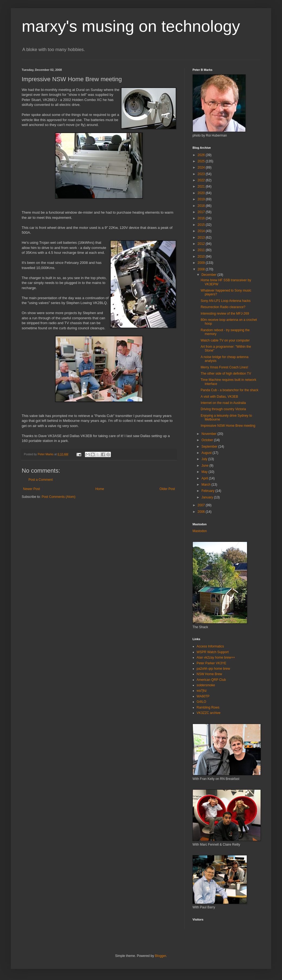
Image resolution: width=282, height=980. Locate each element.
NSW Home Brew (209, 674)
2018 (202, 206)
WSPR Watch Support (213, 652)
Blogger (160, 956)
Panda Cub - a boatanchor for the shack (230, 390)
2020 (202, 193)
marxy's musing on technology (131, 26)
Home (100, 489)
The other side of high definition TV (226, 374)
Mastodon (200, 531)
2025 (202, 161)
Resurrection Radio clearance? (223, 307)
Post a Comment (41, 480)
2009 (202, 263)
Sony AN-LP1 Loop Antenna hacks (226, 301)
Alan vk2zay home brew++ (216, 657)
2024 (202, 167)
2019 (202, 199)
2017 (202, 212)
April (205, 478)
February (208, 491)
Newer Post (31, 489)
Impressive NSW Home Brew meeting (228, 426)
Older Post (167, 489)
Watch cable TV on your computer (225, 340)
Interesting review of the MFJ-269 (225, 314)
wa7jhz (202, 691)
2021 (202, 186)
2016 (202, 218)
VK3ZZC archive (209, 713)
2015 (202, 225)
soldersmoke (206, 685)
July (205, 459)
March (206, 485)
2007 (202, 505)
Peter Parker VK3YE (211, 663)
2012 (202, 244)
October (208, 440)
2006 (202, 512)
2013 (202, 238)
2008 (202, 269)
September (210, 447)
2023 (202, 174)
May (205, 472)
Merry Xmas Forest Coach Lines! (224, 367)
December (209, 275)
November (209, 434)
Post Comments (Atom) (58, 497)
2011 (202, 250)
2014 (202, 231)
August (207, 453)
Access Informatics (210, 646)
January (208, 497)
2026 (202, 155)
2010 (202, 257)
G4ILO (201, 702)
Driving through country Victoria (223, 409)
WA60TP (203, 696)
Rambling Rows (208, 707)
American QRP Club (211, 680)
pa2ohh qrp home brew (213, 669)
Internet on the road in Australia (223, 403)
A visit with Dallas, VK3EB (219, 397)
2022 (202, 180)
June (205, 466)
